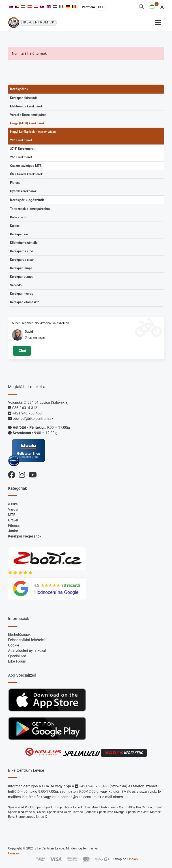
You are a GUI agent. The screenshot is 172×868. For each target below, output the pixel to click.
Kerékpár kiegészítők (25, 536)
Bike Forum (17, 661)
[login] (161, 7)
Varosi (13, 509)
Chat (22, 351)
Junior (13, 531)
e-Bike (13, 504)
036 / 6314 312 (25, 408)
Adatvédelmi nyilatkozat (27, 651)
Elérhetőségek (19, 635)
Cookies (14, 853)
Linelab (133, 859)
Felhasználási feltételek (27, 640)
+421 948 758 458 (27, 413)
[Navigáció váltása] (125, 23)
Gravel (13, 520)
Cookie (14, 645)
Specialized (17, 656)
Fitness (14, 526)
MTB (12, 515)
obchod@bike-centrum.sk (33, 419)
